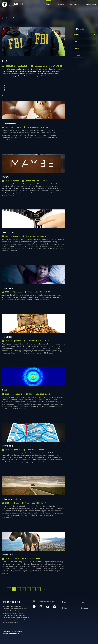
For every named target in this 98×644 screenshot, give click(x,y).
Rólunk (75, 4)
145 (39, 589)
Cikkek (61, 4)
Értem (49, 4)
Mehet (78, 56)
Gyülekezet (91, 4)
